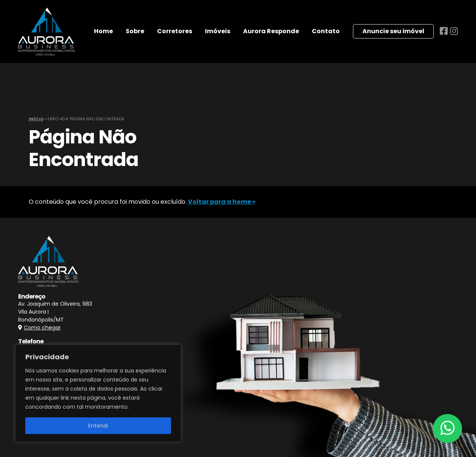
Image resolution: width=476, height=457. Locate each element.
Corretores (175, 31)
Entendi (98, 426)
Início (36, 119)
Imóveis (218, 31)
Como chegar (42, 328)
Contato (326, 31)
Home (103, 31)
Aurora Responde (271, 31)
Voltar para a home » (222, 202)
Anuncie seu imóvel (393, 31)
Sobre (135, 31)
